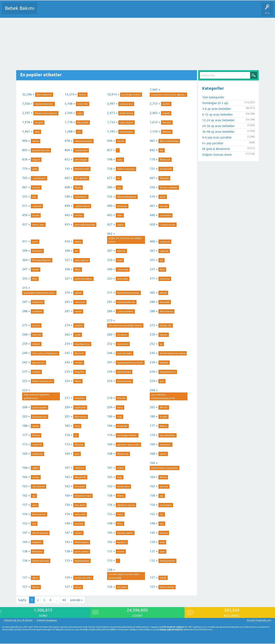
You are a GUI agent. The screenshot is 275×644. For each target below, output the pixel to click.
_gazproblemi (82, 206)
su (76, 435)
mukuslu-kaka (125, 353)
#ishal (163, 477)
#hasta (36, 435)
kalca (120, 407)
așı (76, 251)
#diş (35, 279)
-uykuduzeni (39, 178)
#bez (78, 270)
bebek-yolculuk (41, 561)
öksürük (37, 335)
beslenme (38, 302)
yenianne (122, 335)
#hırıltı (164, 407)
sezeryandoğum (83, 279)
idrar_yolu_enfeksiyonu (45, 353)
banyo (78, 587)
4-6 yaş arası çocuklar (217, 137)
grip (77, 454)
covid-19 (37, 445)
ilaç (162, 524)
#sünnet (79, 353)
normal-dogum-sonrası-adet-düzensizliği (124, 576)
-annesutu (123, 344)
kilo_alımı (80, 505)
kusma (36, 215)
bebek (83, 95)
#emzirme (123, 454)
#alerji (163, 426)
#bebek (167, 132)
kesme (121, 552)
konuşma (80, 487)
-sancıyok (80, 302)
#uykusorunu (40, 417)
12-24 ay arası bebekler (218, 120)
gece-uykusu (82, 552)
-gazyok (164, 251)
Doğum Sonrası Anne (217, 155)
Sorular (44, 11)
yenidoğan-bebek (131, 95)
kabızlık (121, 251)
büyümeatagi (124, 381)
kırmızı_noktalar (169, 188)
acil (34, 524)
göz (162, 381)
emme (36, 477)
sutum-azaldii (40, 407)
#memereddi (82, 169)
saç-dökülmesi (168, 435)
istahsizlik (38, 454)
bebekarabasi (82, 561)
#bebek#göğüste (127, 197)
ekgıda (166, 113)
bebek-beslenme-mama (173, 353)
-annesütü (165, 215)
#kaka (78, 188)
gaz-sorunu (38, 363)
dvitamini (37, 251)
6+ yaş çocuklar (213, 143)
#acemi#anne (44, 95)
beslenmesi (123, 487)
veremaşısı (166, 505)
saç (162, 496)
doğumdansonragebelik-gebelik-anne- (37, 396)
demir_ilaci (38, 225)
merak (121, 141)
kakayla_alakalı (125, 533)
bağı (120, 477)
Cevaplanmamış (61, 11)
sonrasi (164, 533)
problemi (37, 311)
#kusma (79, 445)
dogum (36, 160)
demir (163, 454)
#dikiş (121, 496)
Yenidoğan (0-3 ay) (215, 103)
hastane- (37, 542)
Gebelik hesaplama (47, 620)
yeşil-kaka (123, 279)
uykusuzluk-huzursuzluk (130, 363)
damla (36, 426)
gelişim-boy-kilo (41, 150)
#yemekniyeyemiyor (128, 293)
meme (78, 311)
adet (120, 215)
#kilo (120, 524)
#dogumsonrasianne (46, 113)
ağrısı (35, 578)
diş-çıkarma (39, 487)
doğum (36, 344)
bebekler (80, 398)
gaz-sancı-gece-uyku (128, 445)
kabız (120, 514)
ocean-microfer (83, 578)
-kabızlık (37, 206)
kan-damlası (81, 178)
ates (35, 505)
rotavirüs (165, 242)
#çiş (162, 270)
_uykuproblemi (125, 311)
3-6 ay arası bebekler (217, 109)
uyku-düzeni (127, 123)
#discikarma (166, 311)
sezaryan (122, 206)
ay (161, 344)
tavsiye (79, 215)
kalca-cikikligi (167, 587)
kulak (78, 335)
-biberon (80, 468)
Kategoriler (81, 11)
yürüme (79, 524)
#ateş (78, 242)
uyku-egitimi (82, 260)
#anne (36, 587)
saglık (120, 225)
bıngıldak (122, 426)
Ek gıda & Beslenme (216, 149)
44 (64, 600)
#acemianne (39, 514)
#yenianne (81, 417)
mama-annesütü (83, 141)
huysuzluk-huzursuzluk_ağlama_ (169, 95)
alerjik (163, 293)
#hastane (37, 552)
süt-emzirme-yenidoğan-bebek (125, 325)
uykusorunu (126, 104)
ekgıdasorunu (82, 344)
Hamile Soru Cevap (166, 11)
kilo (34, 197)
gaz (119, 188)
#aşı (37, 132)
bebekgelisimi (167, 561)
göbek (78, 293)
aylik (162, 552)
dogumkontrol (168, 372)
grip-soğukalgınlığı (85, 225)
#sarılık (121, 398)
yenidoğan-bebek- (127, 435)
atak (162, 542)
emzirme (165, 279)
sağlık (35, 468)
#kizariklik (83, 123)
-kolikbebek (81, 150)
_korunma (123, 270)
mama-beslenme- (44, 104)
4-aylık (163, 417)
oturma (164, 487)
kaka (80, 113)
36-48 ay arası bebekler (218, 132)
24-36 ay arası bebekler (218, 126)
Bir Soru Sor (114, 11)
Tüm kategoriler (213, 97)
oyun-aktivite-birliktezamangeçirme (163, 396)
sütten (78, 533)
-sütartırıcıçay (168, 225)
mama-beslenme (126, 302)
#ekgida (164, 178)
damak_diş (166, 325)
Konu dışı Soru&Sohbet (137, 11)
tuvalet (79, 363)
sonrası (164, 206)
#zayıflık (80, 372)
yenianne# (166, 169)
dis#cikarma (126, 113)
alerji (163, 197)
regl (120, 417)
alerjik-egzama (40, 533)
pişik (120, 260)
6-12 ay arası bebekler (218, 114)
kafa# (163, 578)
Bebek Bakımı (20, 8)
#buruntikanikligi (169, 141)
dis (162, 260)
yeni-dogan (81, 160)
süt (79, 132)
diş (162, 150)
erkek (120, 468)
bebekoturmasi (83, 496)
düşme (164, 335)
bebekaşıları (127, 132)
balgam (79, 325)
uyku (120, 160)
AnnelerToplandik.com (259, 620)
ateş (77, 426)
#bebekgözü (82, 542)
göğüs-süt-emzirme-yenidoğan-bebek (125, 240)
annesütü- (165, 445)
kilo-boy (167, 123)
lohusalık (165, 302)
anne (35, 242)
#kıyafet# (80, 477)
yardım (166, 104)
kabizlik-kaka (124, 372)
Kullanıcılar (97, 11)
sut (162, 514)
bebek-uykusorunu (42, 381)
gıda (35, 169)
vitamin (36, 372)
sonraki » (76, 600)
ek (119, 178)
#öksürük (165, 160)
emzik (36, 270)
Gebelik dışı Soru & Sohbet (18, 620)
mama (36, 141)
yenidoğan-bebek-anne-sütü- (39, 293)
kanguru (122, 542)
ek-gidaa (122, 587)
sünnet (36, 188)
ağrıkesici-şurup (126, 505)
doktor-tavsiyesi (126, 169)
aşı (34, 496)
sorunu (36, 325)
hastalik (164, 363)
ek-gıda (39, 123)
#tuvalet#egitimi (42, 260)
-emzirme (83, 104)
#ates (78, 381)
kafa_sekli (80, 514)
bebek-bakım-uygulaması (165, 468)
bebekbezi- (81, 197)
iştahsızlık (80, 407)
